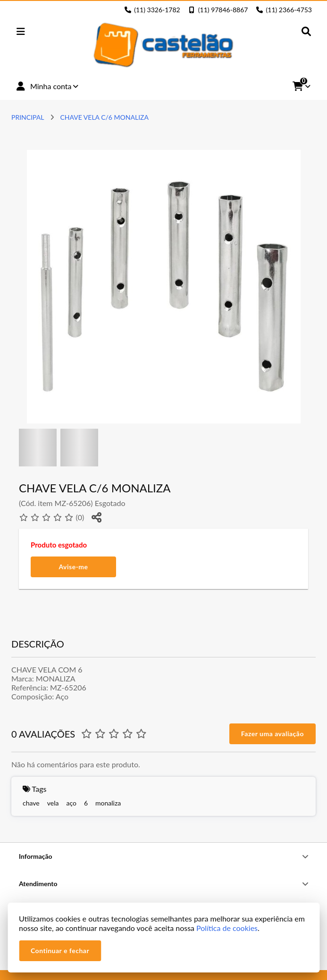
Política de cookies (227, 928)
